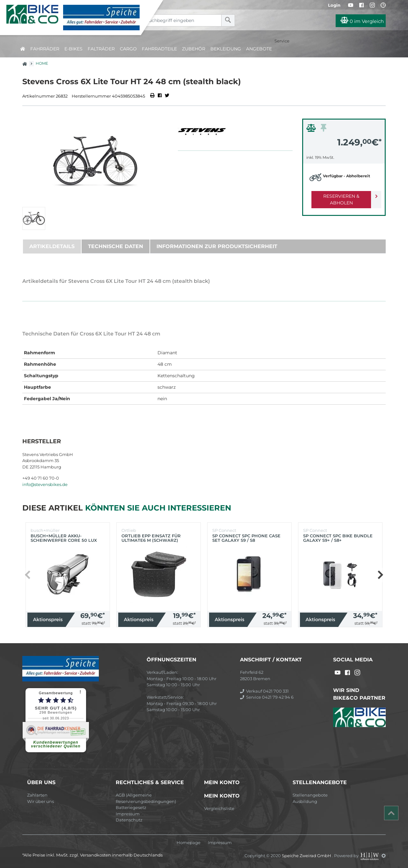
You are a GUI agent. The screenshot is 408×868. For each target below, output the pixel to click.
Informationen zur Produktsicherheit (217, 246)
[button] (380, 575)
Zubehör (194, 49)
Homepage (189, 843)
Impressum (128, 814)
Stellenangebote (310, 795)
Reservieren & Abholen (339, 196)
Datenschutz (129, 820)
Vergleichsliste (219, 808)
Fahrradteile (159, 49)
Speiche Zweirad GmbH (307, 856)
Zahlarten (37, 795)
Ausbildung (305, 801)
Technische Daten (116, 246)
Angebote (259, 49)
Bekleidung (226, 49)
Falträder (101, 49)
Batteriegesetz (131, 807)
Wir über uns (40, 801)
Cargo (128, 49)
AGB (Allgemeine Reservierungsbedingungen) (146, 798)
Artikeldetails (52, 246)
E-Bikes (73, 49)
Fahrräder (45, 49)
